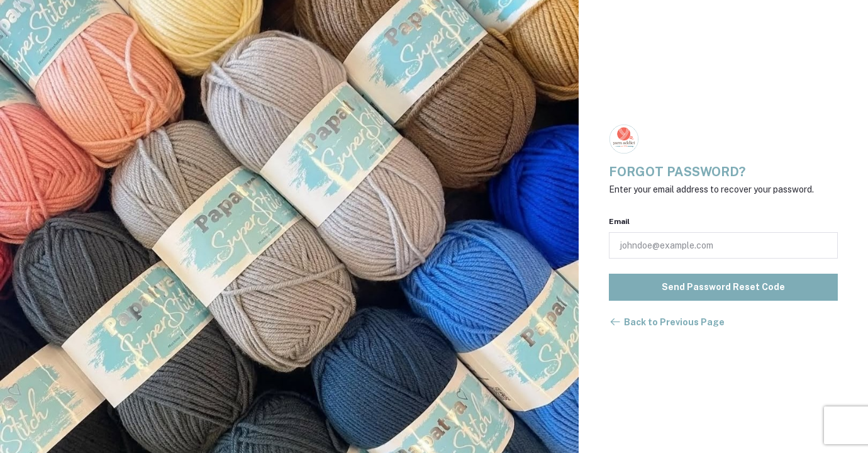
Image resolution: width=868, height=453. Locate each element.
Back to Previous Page (667, 322)
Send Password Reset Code (723, 287)
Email (619, 221)
